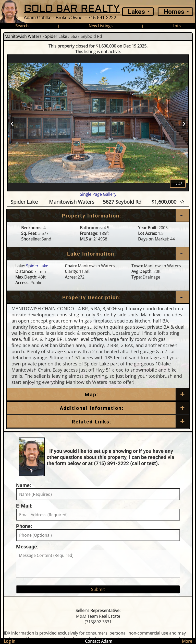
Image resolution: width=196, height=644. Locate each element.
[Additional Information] (98, 408)
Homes (174, 12)
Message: (27, 547)
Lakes (136, 12)
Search (22, 26)
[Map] (98, 395)
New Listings (101, 26)
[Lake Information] (98, 254)
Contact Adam (99, 641)
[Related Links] (98, 422)
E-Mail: (24, 506)
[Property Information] (98, 216)
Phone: (24, 526)
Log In (10, 641)
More (187, 641)
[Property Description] (98, 297)
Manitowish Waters (23, 36)
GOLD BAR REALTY (72, 9)
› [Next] (184, 123)
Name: (24, 485)
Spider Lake (56, 36)
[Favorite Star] (182, 202)
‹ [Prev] (12, 123)
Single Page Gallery (98, 194)
